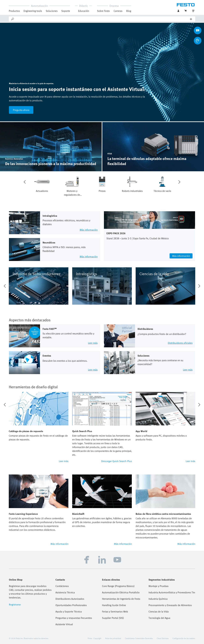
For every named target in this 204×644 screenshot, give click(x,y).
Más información (59, 544)
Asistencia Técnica (65, 592)
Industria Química (158, 599)
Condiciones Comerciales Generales (139, 638)
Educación (84, 11)
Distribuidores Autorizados (70, 599)
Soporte (66, 11)
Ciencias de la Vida (159, 611)
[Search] (102, 19)
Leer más (64, 461)
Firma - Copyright (95, 638)
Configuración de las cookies (184, 638)
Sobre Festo (103, 11)
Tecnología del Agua (159, 618)
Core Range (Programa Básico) (118, 586)
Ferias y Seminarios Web (115, 611)
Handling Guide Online (114, 605)
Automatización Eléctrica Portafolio (121, 592)
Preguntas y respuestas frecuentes (74, 618)
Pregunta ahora (21, 110)
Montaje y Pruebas (158, 586)
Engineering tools (33, 11)
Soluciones (52, 11)
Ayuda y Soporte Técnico (69, 611)
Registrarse (15, 604)
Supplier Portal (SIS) (113, 618)
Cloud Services (163, 638)
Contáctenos (62, 586)
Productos (14, 11)
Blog (129, 11)
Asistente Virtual (64, 624)
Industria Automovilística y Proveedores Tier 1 (172, 592)
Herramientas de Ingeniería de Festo (121, 599)
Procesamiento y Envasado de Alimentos (170, 605)
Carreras (118, 11)
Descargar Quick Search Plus (117, 461)
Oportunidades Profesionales (71, 605)
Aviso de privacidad (113, 638)
